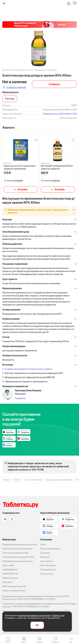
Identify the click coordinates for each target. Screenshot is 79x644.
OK (37, 625)
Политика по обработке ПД (15, 553)
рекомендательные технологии (34, 615)
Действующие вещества (14, 586)
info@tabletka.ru (10, 570)
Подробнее (20, 398)
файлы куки (58, 615)
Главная (8, 642)
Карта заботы (47, 561)
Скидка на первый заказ (14, 591)
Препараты (8, 582)
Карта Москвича (48, 565)
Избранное (55, 642)
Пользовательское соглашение (17, 549)
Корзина (39, 642)
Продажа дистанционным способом (20, 544)
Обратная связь (10, 578)
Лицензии (45, 553)
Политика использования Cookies (18, 557)
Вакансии (45, 557)
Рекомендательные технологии (17, 561)
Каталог (24, 642)
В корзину (23, 189)
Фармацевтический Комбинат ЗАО (60, 114)
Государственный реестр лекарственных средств (28, 369)
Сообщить (54, 84)
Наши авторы (47, 574)
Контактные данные (50, 549)
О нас (43, 544)
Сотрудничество (48, 570)
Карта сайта (8, 565)
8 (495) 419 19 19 (10, 574)
